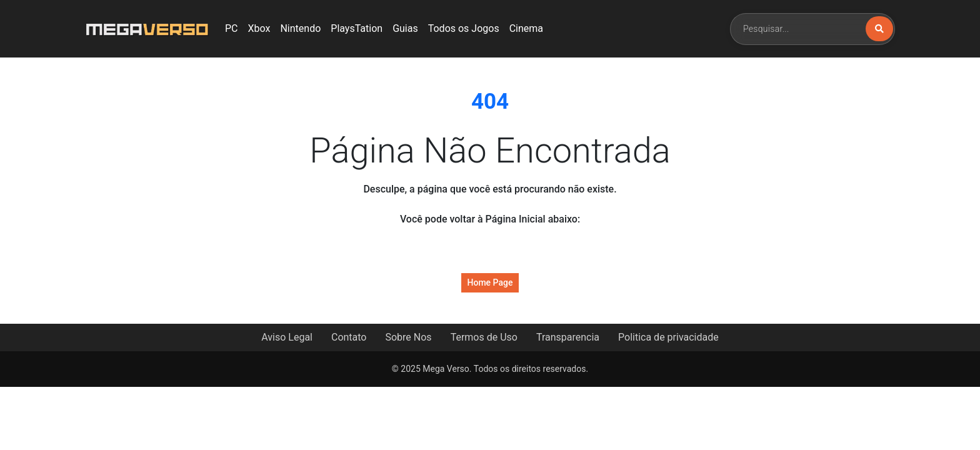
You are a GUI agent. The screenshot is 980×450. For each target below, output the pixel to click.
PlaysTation (357, 28)
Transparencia (568, 337)
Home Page (490, 282)
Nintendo (300, 28)
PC (232, 28)
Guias (405, 28)
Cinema (526, 28)
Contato (349, 337)
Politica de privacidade (668, 337)
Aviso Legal (287, 337)
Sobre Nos (408, 337)
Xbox (259, 28)
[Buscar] (879, 29)
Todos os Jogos (464, 28)
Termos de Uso (484, 337)
